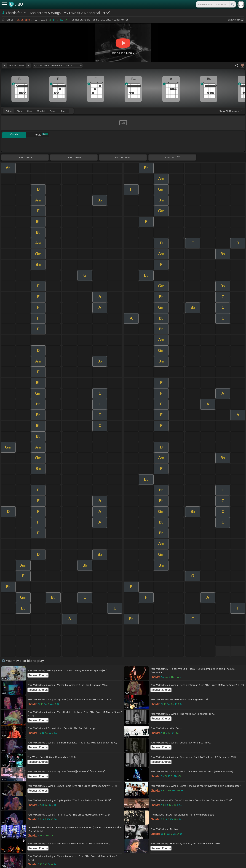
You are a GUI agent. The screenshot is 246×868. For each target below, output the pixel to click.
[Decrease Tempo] (4, 65)
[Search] (232, 4)
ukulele (31, 111)
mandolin (42, 111)
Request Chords (38, 675)
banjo (53, 111)
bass (64, 111)
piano (20, 111)
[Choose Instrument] (71, 111)
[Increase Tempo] (28, 65)
